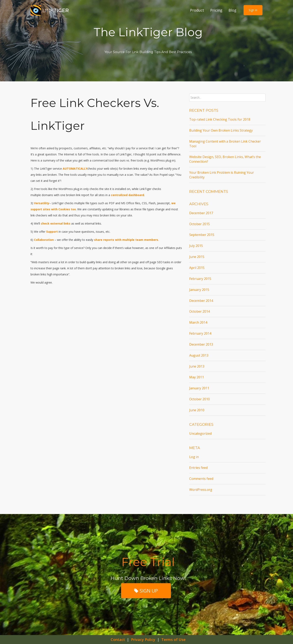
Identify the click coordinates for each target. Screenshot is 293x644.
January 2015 (199, 290)
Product (197, 10)
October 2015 (200, 224)
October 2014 (200, 311)
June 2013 (197, 366)
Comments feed (201, 479)
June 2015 (197, 257)
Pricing (216, 10)
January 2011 (199, 388)
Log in (194, 457)
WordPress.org (201, 490)
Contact (118, 640)
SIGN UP (146, 591)
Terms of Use (173, 640)
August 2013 (199, 355)
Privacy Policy (143, 640)
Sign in (253, 10)
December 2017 (201, 213)
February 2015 (200, 279)
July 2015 (196, 246)
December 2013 (201, 344)
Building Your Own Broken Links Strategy (221, 130)
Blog (232, 10)
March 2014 (198, 322)
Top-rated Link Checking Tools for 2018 (220, 119)
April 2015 (197, 268)
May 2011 (197, 377)
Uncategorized (200, 433)
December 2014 (201, 301)
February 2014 (200, 333)
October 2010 (200, 399)
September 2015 (202, 235)
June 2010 (197, 410)
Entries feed (198, 468)
